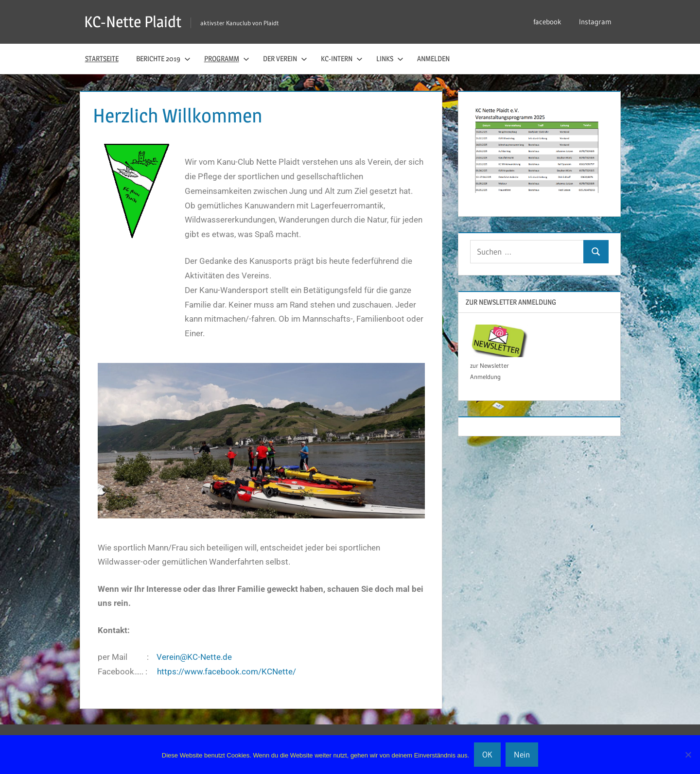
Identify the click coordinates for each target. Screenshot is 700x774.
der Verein (285, 59)
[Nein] (688, 755)
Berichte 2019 (163, 59)
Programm (227, 59)
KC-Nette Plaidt (133, 22)
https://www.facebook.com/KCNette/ (227, 671)
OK (487, 754)
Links (390, 59)
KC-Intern (342, 59)
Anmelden (433, 59)
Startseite (102, 59)
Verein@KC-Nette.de (194, 657)
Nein (522, 754)
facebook (547, 22)
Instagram (595, 22)
